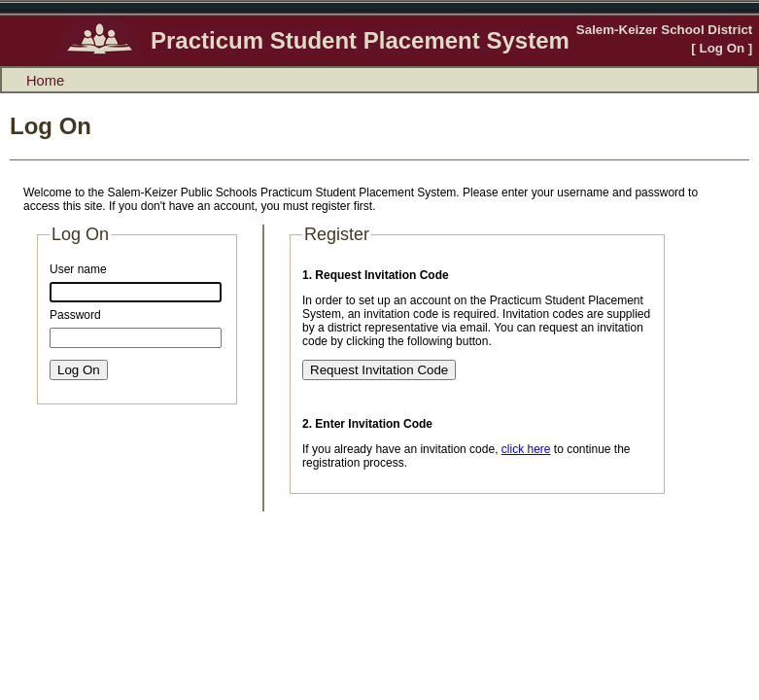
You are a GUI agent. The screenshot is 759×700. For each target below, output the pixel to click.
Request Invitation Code (379, 370)
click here (526, 449)
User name (78, 269)
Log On (723, 48)
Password (75, 315)
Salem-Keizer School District (664, 30)
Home (45, 81)
